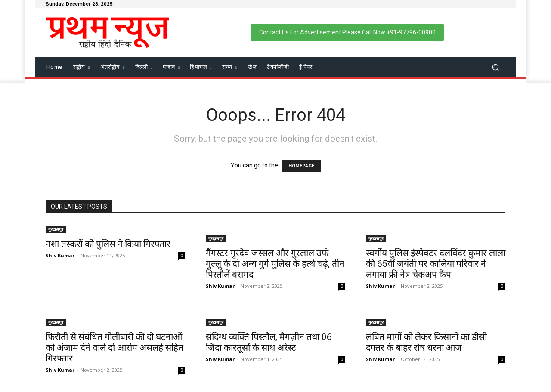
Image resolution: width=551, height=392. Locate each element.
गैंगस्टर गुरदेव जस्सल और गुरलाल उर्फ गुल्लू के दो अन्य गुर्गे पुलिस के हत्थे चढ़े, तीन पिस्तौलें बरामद (275, 264)
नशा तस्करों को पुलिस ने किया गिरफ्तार (108, 244)
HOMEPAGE (301, 166)
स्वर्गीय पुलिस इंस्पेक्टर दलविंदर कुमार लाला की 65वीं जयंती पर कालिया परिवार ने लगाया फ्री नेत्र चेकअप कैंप (436, 264)
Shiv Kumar (60, 255)
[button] (495, 67)
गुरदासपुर (56, 229)
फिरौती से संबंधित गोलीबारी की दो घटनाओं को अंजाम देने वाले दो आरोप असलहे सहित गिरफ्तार (115, 348)
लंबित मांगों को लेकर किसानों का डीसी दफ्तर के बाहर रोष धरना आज (426, 342)
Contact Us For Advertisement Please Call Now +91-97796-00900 (347, 32)
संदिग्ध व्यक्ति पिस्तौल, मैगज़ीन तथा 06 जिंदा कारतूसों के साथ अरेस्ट (269, 342)
